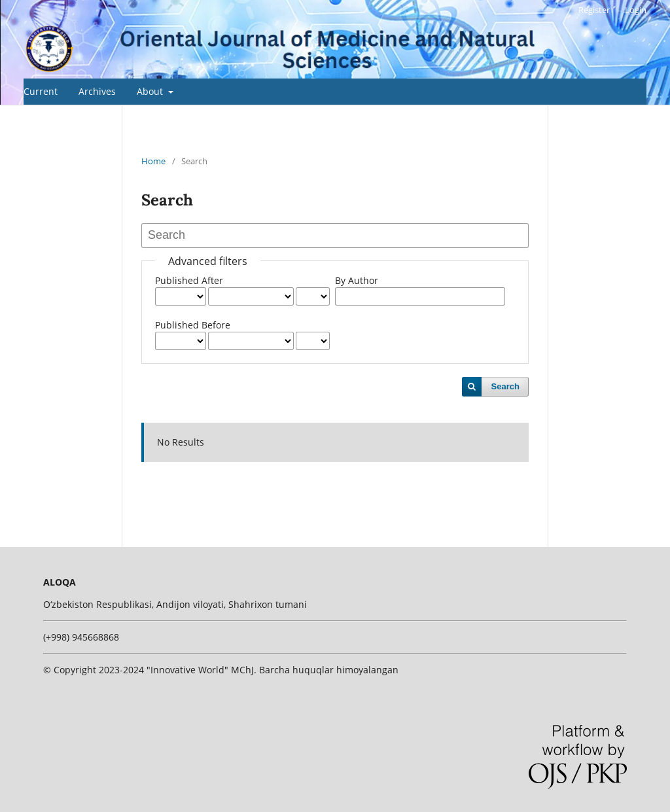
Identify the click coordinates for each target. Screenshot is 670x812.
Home (153, 161)
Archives (97, 91)
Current (41, 91)
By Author (357, 280)
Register (594, 10)
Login (636, 10)
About (151, 91)
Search (505, 386)
